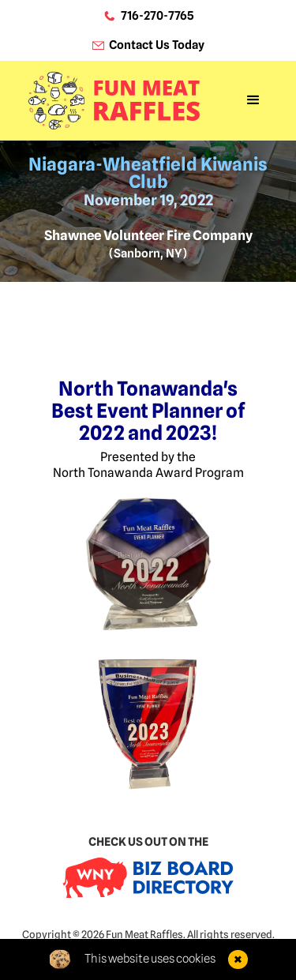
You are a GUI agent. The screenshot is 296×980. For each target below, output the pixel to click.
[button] (253, 100)
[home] (114, 100)
